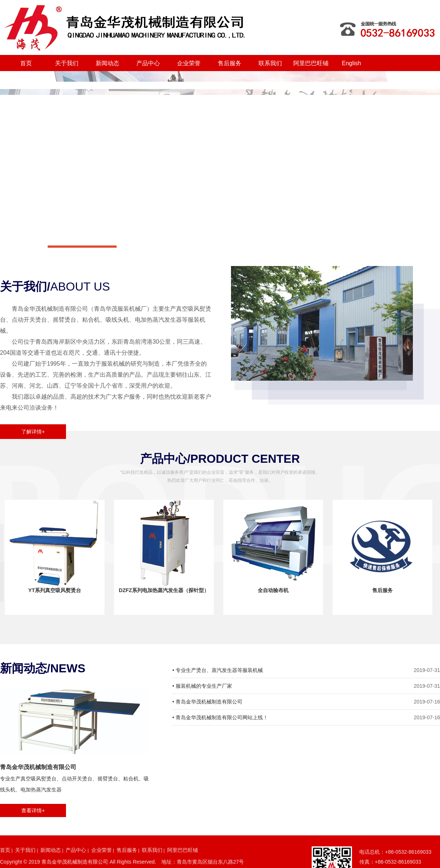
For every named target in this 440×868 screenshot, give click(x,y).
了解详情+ (33, 432)
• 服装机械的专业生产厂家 (202, 686)
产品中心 (148, 63)
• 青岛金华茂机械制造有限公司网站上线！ (220, 717)
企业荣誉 (189, 63)
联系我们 (270, 63)
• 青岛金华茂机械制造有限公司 (207, 702)
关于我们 (67, 63)
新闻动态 (107, 63)
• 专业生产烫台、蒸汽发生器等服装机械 (218, 670)
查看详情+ (33, 810)
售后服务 (230, 63)
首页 (26, 63)
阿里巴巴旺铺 (311, 63)
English (351, 63)
